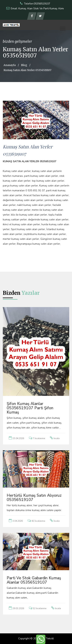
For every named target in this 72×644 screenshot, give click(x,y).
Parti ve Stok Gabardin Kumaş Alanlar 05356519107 (34, 580)
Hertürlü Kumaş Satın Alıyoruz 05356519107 (34, 498)
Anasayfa (10, 65)
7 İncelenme (39, 438)
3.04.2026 (18, 521)
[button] (63, 28)
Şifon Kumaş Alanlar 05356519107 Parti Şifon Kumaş (30, 408)
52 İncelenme (40, 608)
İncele (57, 438)
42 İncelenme (38, 521)
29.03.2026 (18, 608)
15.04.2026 (18, 438)
